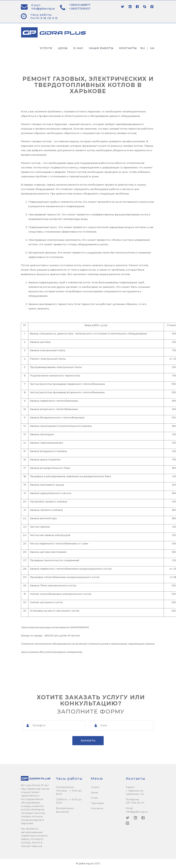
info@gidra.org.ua (43, 9)
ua (152, 48)
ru (143, 48)
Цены (63, 48)
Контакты (128, 48)
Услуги (46, 48)
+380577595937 (80, 9)
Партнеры (97, 803)
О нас (78, 48)
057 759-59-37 (135, 803)
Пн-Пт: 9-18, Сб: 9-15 (44, 18)
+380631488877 (80, 5)
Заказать (88, 741)
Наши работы (101, 48)
